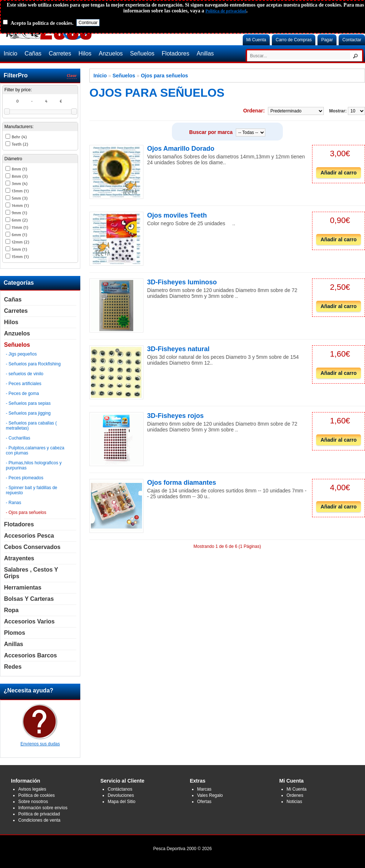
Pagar (327, 40)
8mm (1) (19, 169)
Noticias (294, 802)
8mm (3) (20, 176)
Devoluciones (121, 795)
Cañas (33, 53)
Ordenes (295, 795)
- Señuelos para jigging (28, 413)
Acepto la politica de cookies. (42, 23)
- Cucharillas (18, 438)
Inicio (10, 53)
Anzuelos (111, 53)
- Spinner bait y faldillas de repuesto (32, 490)
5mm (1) (19, 249)
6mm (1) (19, 235)
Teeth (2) (20, 144)
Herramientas (23, 587)
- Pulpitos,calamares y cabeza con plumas (35, 450)
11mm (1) (20, 227)
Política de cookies (36, 795)
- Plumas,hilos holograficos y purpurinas (34, 465)
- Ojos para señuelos (26, 512)
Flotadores (176, 53)
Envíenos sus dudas (40, 741)
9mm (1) (19, 213)
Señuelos (142, 53)
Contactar (352, 40)
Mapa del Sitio (122, 802)
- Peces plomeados (25, 478)
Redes (13, 667)
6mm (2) (20, 220)
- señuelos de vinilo (25, 374)
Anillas (205, 53)
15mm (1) (20, 256)
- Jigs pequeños (21, 354)
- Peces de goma (22, 393)
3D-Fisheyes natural (178, 349)
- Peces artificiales (24, 384)
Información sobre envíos (43, 808)
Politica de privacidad (226, 11)
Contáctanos (120, 789)
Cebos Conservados (32, 547)
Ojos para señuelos (164, 76)
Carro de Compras (294, 40)
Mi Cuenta (256, 40)
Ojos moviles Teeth (177, 215)
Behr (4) (19, 137)
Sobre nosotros (33, 802)
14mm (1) (20, 205)
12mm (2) (20, 242)
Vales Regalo (210, 795)
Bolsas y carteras (29, 599)
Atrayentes (19, 558)
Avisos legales (32, 789)
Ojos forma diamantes (182, 483)
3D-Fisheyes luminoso (182, 282)
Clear (72, 75)
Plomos (15, 633)
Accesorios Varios (29, 621)
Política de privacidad (39, 814)
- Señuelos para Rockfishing (33, 364)
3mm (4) (20, 183)
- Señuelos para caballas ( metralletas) (31, 426)
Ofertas (204, 802)
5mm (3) (20, 198)
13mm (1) (20, 191)
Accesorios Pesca (29, 536)
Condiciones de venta (39, 820)
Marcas (204, 789)
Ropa (11, 610)
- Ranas (14, 503)
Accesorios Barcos (30, 655)
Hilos (85, 53)
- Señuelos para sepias (28, 403)
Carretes (60, 53)
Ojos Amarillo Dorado (181, 149)
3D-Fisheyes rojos (175, 416)
